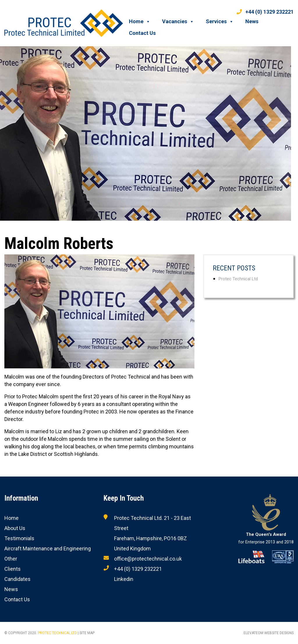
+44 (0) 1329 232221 (265, 12)
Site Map (87, 633)
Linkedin (124, 579)
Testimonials (19, 538)
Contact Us (142, 33)
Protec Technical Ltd (238, 279)
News (252, 21)
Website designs (279, 633)
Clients (13, 569)
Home (140, 22)
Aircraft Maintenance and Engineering (48, 548)
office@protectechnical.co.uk (148, 559)
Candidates (17, 579)
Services (220, 22)
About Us (15, 528)
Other (11, 559)
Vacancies (178, 22)
